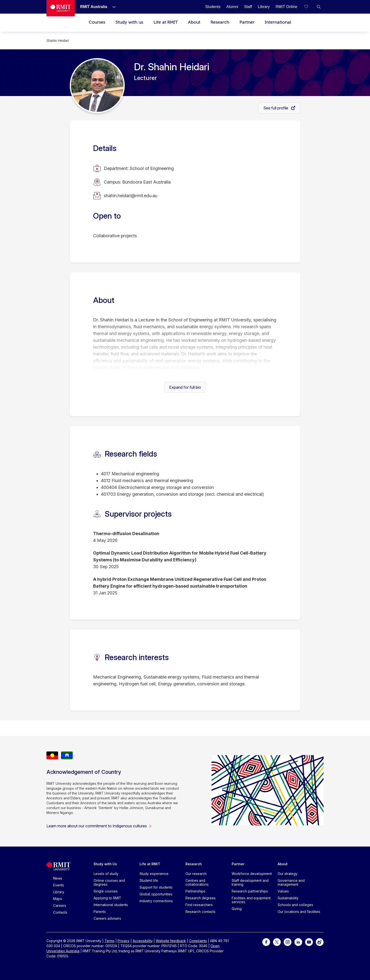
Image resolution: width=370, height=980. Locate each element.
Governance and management (291, 882)
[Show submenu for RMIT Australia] (112, 7)
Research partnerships (250, 891)
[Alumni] (232, 7)
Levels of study (106, 874)
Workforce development (252, 874)
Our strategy (288, 874)
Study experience (154, 874)
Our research (196, 874)
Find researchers (199, 905)
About (194, 22)
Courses (97, 22)
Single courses (106, 891)
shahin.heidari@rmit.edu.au (131, 196)
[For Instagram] (288, 942)
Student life (149, 880)
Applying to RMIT (107, 898)
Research (220, 22)
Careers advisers (107, 918)
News (58, 878)
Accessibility (143, 941)
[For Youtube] (309, 942)
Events (59, 885)
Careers (60, 905)
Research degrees (201, 898)
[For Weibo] (320, 942)
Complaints (198, 941)
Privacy (124, 941)
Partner (247, 22)
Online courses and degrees (109, 882)
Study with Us (105, 864)
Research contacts (200, 912)
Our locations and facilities (299, 912)
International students (111, 905)
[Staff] (248, 7)
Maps (58, 899)
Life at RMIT (166, 22)
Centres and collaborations (197, 882)
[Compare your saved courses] (309, 7)
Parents (100, 912)
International (278, 22)
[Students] (213, 7)
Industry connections (156, 901)
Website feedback (171, 941)
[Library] (264, 7)
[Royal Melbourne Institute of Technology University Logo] (61, 8)
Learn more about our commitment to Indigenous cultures (99, 826)
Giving (237, 909)
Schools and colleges (295, 905)
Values (283, 891)
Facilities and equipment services (251, 900)
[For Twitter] (277, 942)
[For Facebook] (266, 942)
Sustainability (288, 898)
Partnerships (195, 891)
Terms (110, 941)
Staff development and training (250, 882)
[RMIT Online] (286, 7)
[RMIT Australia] (93, 7)
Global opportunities (156, 894)
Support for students (156, 887)
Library (59, 892)
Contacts (60, 912)
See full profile (276, 108)
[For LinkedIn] (298, 942)
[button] (319, 7)
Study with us (129, 22)
